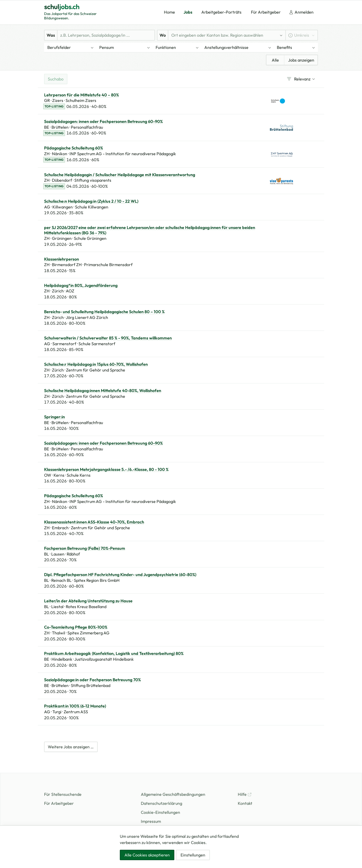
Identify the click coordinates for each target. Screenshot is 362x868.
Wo (163, 35)
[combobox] (223, 35)
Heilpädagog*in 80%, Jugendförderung (81, 285)
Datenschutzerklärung (161, 803)
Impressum (151, 821)
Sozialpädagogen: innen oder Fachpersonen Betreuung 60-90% (103, 122)
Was (51, 35)
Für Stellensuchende (63, 794)
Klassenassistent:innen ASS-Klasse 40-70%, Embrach (94, 522)
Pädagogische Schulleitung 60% (74, 148)
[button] (70, 48)
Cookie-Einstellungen (160, 812)
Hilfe (245, 794)
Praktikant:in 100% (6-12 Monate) (75, 706)
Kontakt (245, 803)
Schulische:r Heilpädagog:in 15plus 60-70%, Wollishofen (96, 364)
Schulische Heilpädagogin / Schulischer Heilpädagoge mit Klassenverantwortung (120, 175)
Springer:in (54, 417)
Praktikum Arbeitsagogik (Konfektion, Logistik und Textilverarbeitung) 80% (114, 654)
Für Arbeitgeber (59, 803)
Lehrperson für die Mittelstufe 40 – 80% (81, 95)
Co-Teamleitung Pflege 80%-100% (76, 627)
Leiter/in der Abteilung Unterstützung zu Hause (88, 601)
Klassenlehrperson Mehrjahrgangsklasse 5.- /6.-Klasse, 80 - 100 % (106, 470)
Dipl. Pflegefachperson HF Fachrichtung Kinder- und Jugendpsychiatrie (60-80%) (120, 575)
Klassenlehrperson (62, 259)
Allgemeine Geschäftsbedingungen (173, 794)
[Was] (106, 35)
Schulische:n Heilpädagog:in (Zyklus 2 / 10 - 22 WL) (91, 201)
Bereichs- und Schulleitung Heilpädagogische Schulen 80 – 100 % (104, 312)
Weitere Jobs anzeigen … (71, 747)
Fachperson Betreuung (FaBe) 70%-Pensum (85, 548)
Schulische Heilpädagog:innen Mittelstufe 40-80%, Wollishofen (103, 391)
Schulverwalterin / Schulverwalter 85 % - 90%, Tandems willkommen (108, 338)
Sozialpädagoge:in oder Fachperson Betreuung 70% (92, 680)
